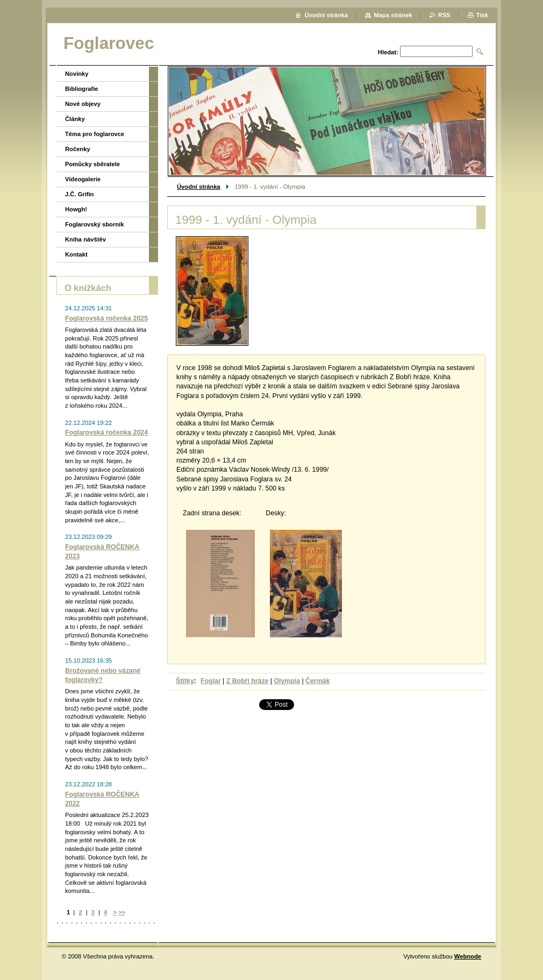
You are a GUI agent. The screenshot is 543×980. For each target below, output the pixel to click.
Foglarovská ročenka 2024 (106, 432)
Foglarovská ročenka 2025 (106, 318)
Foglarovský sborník (94, 224)
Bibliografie (82, 89)
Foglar (211, 681)
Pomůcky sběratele (92, 164)
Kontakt (76, 254)
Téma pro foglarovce (95, 134)
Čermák (317, 681)
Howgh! (76, 209)
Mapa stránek (393, 15)
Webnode (468, 956)
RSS (444, 15)
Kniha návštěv (85, 239)
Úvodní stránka (199, 187)
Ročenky (78, 149)
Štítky (185, 681)
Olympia (287, 681)
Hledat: (388, 52)
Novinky (77, 74)
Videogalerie (83, 179)
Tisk (482, 15)
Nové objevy (83, 104)
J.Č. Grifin (79, 194)
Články (75, 119)
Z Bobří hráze (248, 681)
